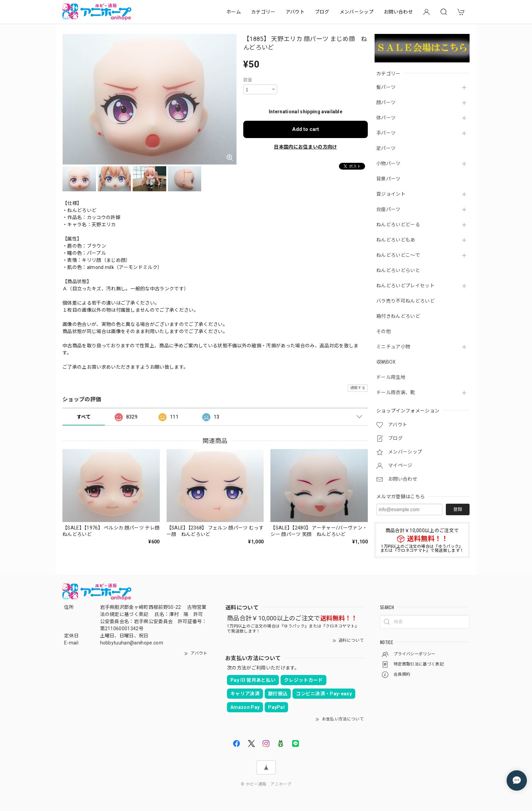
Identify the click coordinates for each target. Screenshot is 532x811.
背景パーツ (388, 179)
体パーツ (386, 118)
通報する (358, 388)
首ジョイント (391, 194)
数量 (248, 80)
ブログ (322, 12)
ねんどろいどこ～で (398, 255)
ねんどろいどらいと (398, 270)
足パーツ (386, 148)
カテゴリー (263, 12)
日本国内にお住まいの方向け (305, 147)
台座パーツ (388, 209)
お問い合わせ (398, 12)
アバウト (295, 12)
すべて (84, 417)
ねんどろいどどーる (398, 225)
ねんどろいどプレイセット (405, 286)
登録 (458, 509)
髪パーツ (386, 87)
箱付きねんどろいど (398, 316)
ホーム (234, 12)
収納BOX (386, 362)
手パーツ (386, 133)
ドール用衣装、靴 (396, 392)
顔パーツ (386, 102)
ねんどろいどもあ (396, 240)
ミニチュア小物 (393, 347)
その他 (384, 331)
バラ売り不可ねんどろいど (405, 301)
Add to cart (306, 129)
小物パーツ (388, 163)
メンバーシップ (357, 12)
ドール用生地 (391, 377)
